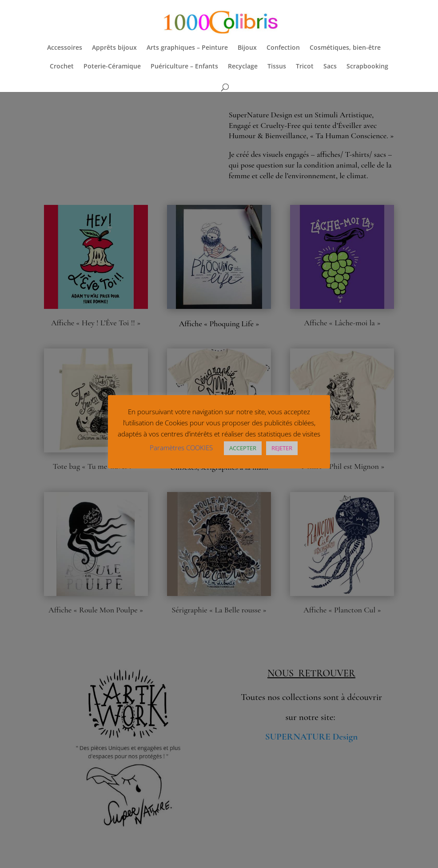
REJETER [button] (282, 448)
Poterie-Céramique (112, 67)
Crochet (62, 67)
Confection (283, 48)
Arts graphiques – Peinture (187, 48)
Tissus (277, 67)
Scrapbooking (367, 67)
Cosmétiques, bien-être (345, 48)
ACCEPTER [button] (243, 448)
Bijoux (247, 48)
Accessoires (65, 48)
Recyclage (243, 67)
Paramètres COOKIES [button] (181, 448)
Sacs (330, 67)
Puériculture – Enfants (184, 67)
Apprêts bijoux (114, 48)
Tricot (305, 67)
